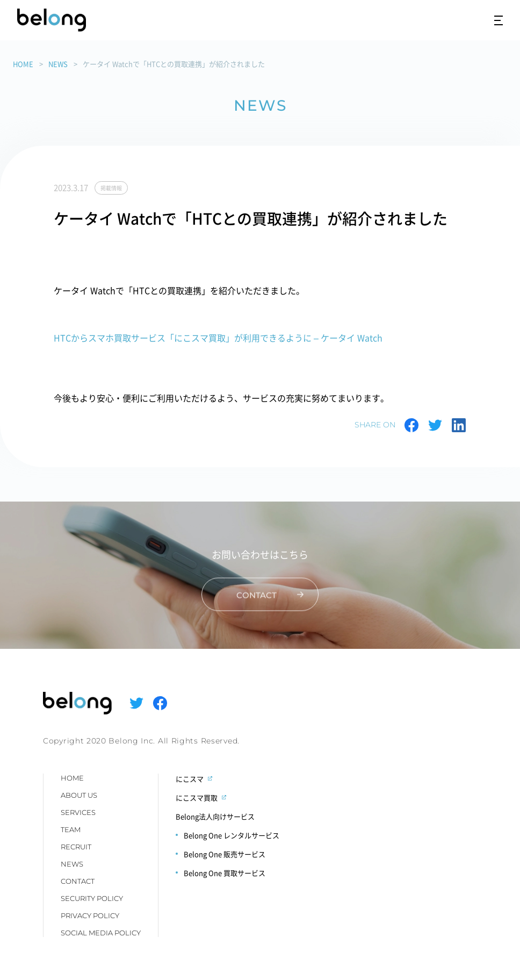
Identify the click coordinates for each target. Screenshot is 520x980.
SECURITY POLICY (92, 898)
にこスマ (190, 779)
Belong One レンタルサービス (232, 835)
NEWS (58, 64)
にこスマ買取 (197, 797)
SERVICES (78, 812)
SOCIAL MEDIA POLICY (101, 933)
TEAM (71, 829)
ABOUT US (79, 795)
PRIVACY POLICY (90, 915)
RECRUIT (76, 847)
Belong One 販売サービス (225, 854)
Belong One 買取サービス (225, 873)
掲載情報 (111, 188)
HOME (23, 64)
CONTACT (78, 881)
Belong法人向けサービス (215, 816)
